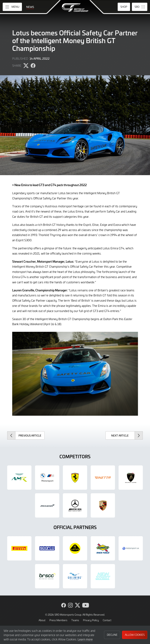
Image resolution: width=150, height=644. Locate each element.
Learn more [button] (85, 639)
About (42, 620)
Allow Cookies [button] (135, 635)
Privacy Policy (91, 620)
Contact (107, 620)
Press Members (58, 620)
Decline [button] (112, 635)
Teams (75, 620)
